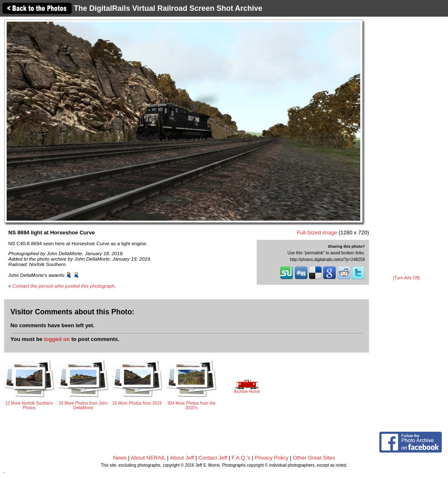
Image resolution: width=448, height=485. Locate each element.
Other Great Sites (314, 458)
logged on (57, 339)
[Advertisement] (406, 147)
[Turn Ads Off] (406, 278)
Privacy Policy (272, 458)
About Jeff (182, 458)
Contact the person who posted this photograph (64, 286)
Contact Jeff (213, 458)
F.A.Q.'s (241, 458)
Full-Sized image (317, 233)
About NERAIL (148, 458)
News (120, 458)
